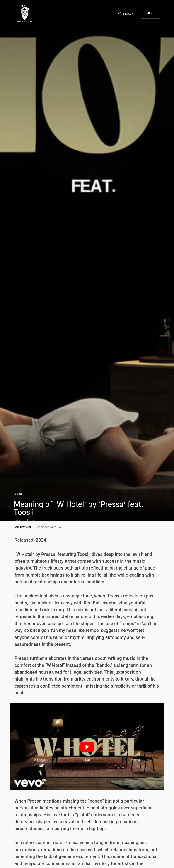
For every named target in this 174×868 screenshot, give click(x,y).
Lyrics (18, 494)
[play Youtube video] (87, 747)
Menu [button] (151, 14)
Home (18, 520)
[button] (126, 14)
